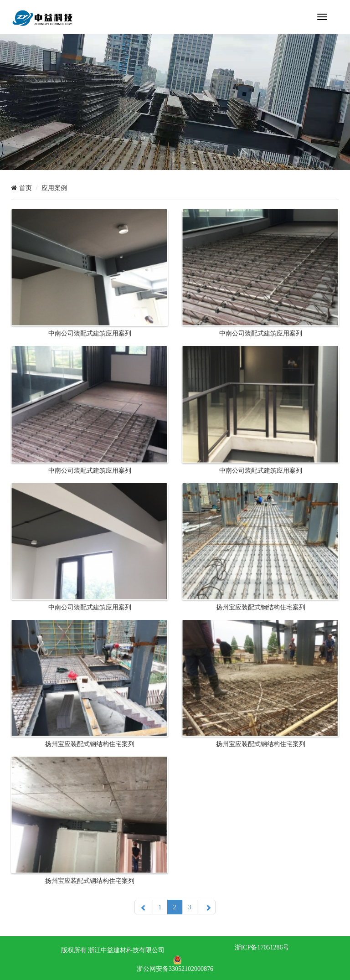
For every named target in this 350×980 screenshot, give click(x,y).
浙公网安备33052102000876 (175, 969)
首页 (26, 188)
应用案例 (54, 188)
